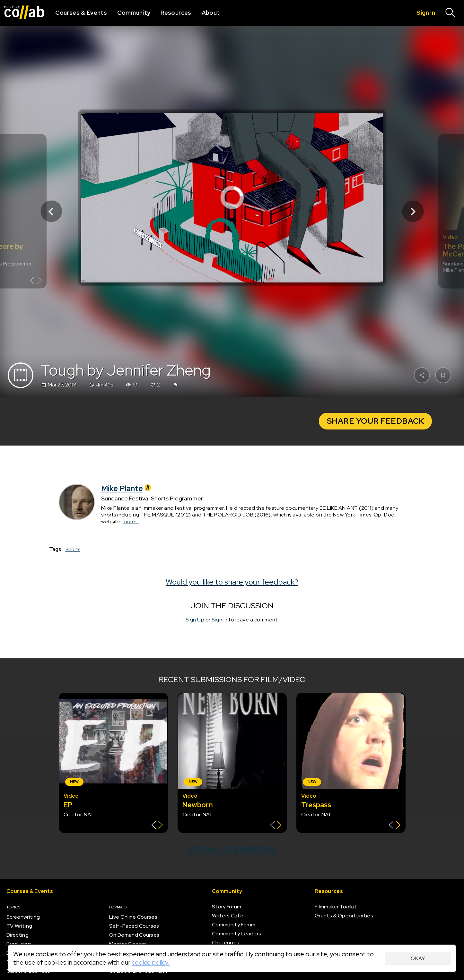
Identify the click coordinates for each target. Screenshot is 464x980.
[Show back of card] (36, 281)
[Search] (451, 13)
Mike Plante (127, 488)
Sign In (220, 620)
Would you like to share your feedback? (232, 582)
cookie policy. (151, 962)
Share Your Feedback (376, 421)
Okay (418, 958)
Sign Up (195, 620)
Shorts (73, 549)
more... (131, 521)
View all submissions (232, 850)
